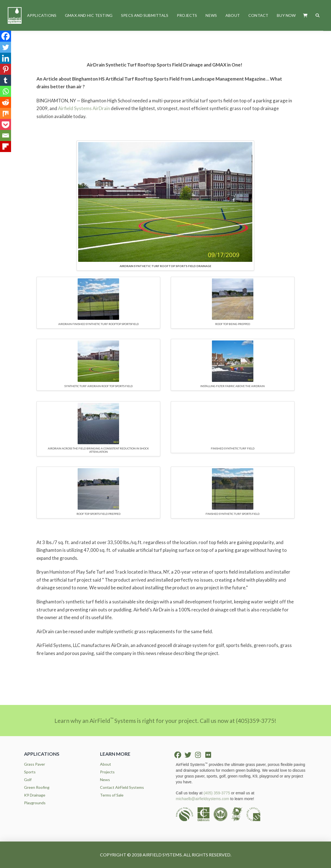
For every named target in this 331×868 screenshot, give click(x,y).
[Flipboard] (6, 147)
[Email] (6, 135)
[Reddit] (6, 102)
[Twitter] (6, 47)
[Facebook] (6, 36)
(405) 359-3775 (217, 793)
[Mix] (6, 113)
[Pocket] (6, 124)
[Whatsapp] (6, 91)
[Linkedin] (6, 58)
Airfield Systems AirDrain (84, 108)
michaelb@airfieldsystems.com (202, 799)
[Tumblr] (6, 80)
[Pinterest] (6, 69)
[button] (305, 15)
